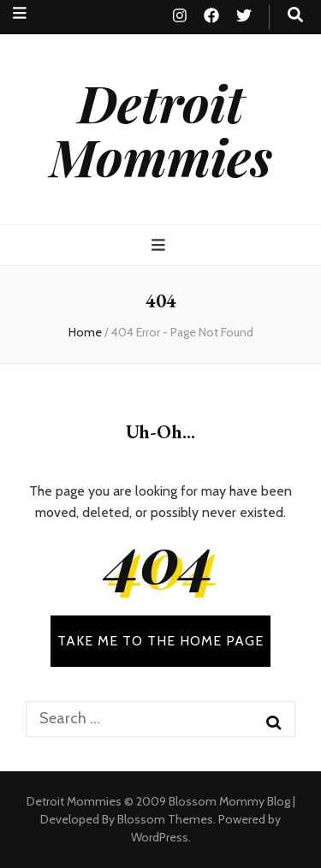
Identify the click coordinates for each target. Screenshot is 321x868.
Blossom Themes (165, 819)
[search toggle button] (295, 15)
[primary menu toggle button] (160, 245)
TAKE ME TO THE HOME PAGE (160, 641)
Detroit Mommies (161, 129)
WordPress (160, 837)
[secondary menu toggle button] (20, 13)
